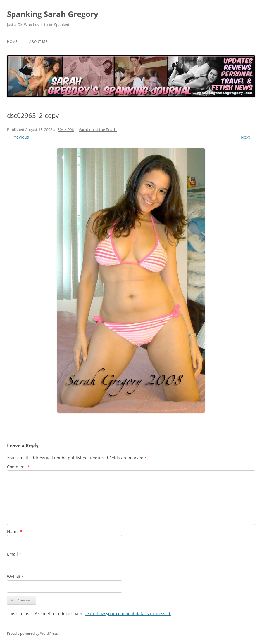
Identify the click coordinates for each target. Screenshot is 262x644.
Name (15, 531)
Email (14, 554)
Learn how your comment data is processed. (128, 613)
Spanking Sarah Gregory (53, 14)
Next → (248, 137)
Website (15, 577)
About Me (38, 42)
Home (12, 42)
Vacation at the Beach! (98, 130)
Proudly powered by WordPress (32, 633)
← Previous (18, 137)
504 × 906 (66, 130)
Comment (18, 467)
